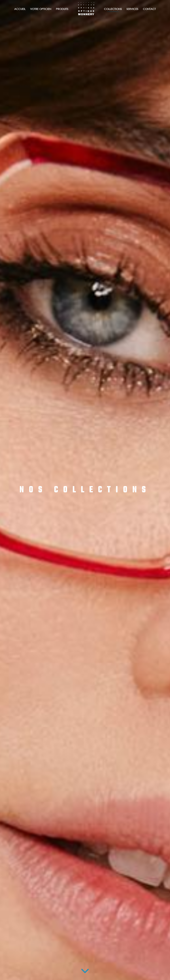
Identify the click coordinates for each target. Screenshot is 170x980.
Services (132, 9)
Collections (113, 9)
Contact (149, 9)
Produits (62, 9)
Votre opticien (41, 9)
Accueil (20, 9)
